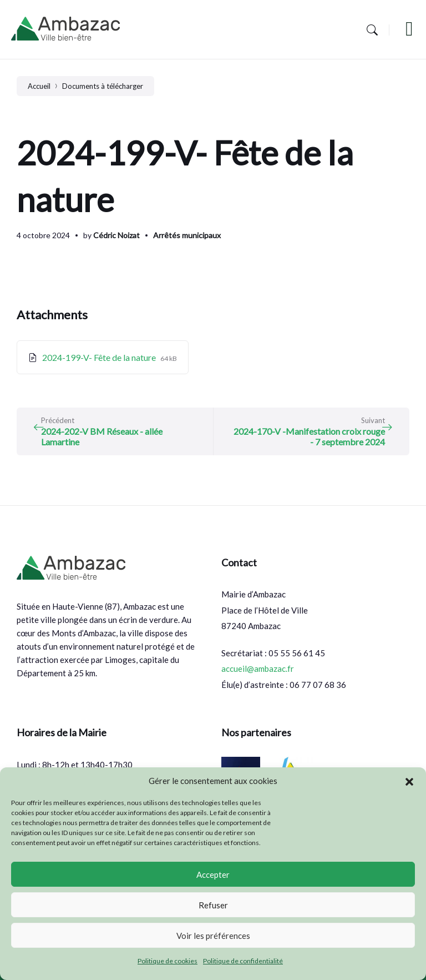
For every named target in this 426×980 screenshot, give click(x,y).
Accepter (213, 875)
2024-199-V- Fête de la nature (100, 357)
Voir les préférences (213, 936)
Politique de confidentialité (243, 961)
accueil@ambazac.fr (258, 669)
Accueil (39, 86)
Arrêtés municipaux (187, 235)
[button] (409, 781)
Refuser (213, 905)
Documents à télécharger (103, 86)
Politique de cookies (168, 961)
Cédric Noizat (116, 235)
